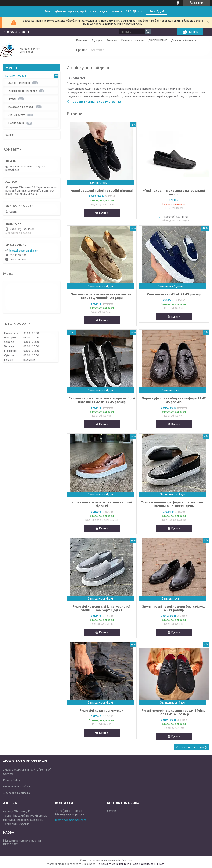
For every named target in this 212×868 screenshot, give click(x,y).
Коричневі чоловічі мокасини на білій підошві (102, 504)
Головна (82, 40)
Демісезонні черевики (23, 91)
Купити (104, 213)
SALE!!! (9, 135)
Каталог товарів (133, 40)
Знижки (112, 40)
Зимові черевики (19, 83)
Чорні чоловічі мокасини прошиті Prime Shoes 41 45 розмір (174, 712)
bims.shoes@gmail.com (24, 251)
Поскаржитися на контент (113, 864)
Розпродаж (16, 123)
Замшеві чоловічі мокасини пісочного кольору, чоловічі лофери (102, 296)
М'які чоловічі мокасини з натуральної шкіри (174, 192)
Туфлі (12, 99)
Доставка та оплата (17, 793)
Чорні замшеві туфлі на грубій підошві (102, 191)
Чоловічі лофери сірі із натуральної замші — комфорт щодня (102, 608)
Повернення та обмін (17, 786)
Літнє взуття (17, 115)
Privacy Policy (12, 780)
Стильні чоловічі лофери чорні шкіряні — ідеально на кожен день (174, 504)
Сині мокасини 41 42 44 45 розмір (174, 294)
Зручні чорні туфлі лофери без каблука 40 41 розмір (174, 608)
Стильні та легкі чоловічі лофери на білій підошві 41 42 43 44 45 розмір (102, 400)
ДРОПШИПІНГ (157, 40)
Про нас (82, 50)
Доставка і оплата (184, 40)
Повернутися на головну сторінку (96, 102)
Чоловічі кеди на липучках (102, 710)
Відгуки (97, 40)
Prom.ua (127, 860)
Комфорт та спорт (21, 107)
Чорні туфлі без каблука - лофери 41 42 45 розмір (174, 400)
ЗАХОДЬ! (156, 11)
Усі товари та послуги (190, 747)
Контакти (98, 50)
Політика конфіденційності (148, 864)
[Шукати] (148, 32)
